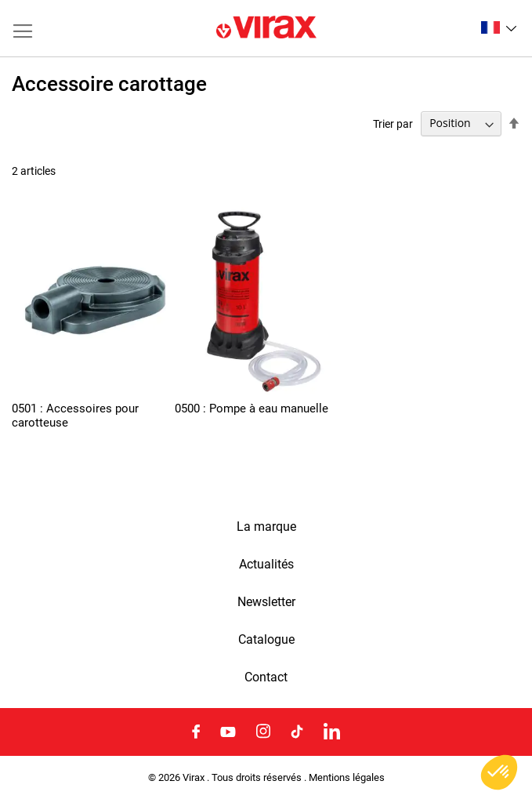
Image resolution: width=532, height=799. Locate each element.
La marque (266, 527)
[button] (499, 27)
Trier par (393, 123)
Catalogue (266, 640)
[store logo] (266, 28)
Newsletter (266, 602)
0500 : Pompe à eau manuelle (252, 409)
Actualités (266, 565)
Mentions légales (347, 777)
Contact (266, 677)
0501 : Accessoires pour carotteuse (75, 415)
